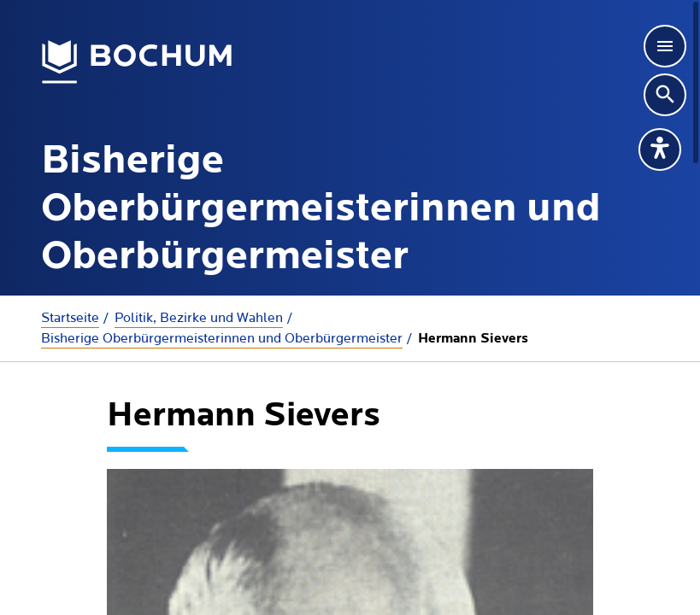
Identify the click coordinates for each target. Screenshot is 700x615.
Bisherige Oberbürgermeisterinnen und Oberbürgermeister (222, 338)
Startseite (70, 318)
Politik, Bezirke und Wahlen (199, 318)
